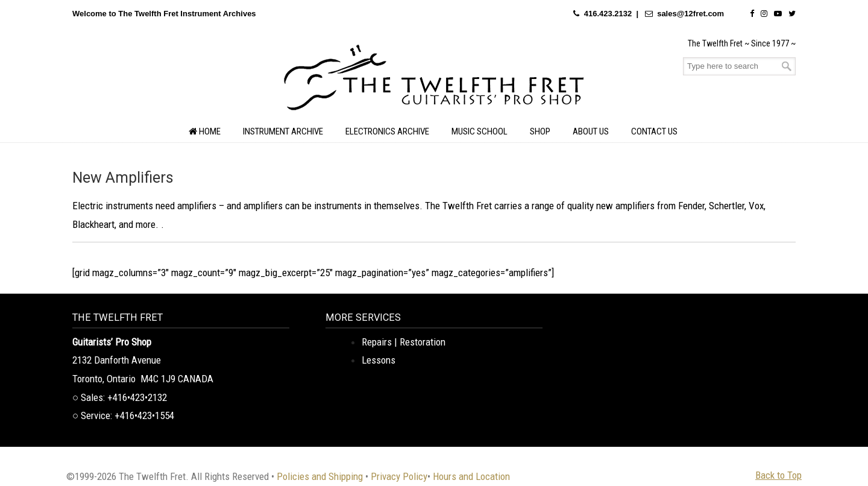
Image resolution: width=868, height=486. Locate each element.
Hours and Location (471, 476)
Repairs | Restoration (404, 342)
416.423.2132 (608, 14)
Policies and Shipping (320, 476)
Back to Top (778, 475)
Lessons (379, 360)
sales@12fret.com (690, 14)
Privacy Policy (399, 476)
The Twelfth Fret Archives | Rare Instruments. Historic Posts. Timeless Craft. (434, 81)
